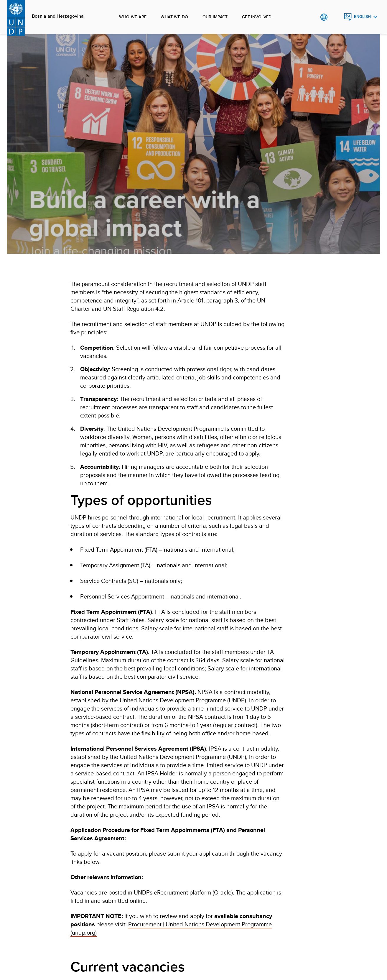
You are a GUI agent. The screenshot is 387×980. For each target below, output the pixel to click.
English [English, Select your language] (362, 17)
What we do (174, 17)
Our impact (215, 17)
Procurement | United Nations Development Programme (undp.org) (171, 928)
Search (336, 17)
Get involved (257, 17)
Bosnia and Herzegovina (58, 16)
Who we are (133, 17)
